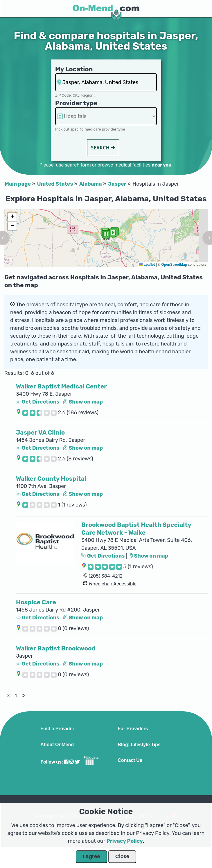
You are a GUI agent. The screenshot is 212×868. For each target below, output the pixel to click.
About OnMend (57, 745)
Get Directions (38, 402)
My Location (74, 69)
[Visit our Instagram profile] (71, 762)
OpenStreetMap (174, 265)
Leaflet (147, 265)
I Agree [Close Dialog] (91, 856)
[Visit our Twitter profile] (77, 762)
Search (103, 148)
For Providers (133, 729)
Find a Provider (57, 729)
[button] (113, 233)
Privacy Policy (125, 841)
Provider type (76, 103)
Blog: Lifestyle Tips (139, 745)
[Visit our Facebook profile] (66, 762)
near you (161, 165)
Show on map (83, 402)
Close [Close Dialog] (122, 856)
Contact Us (130, 760)
